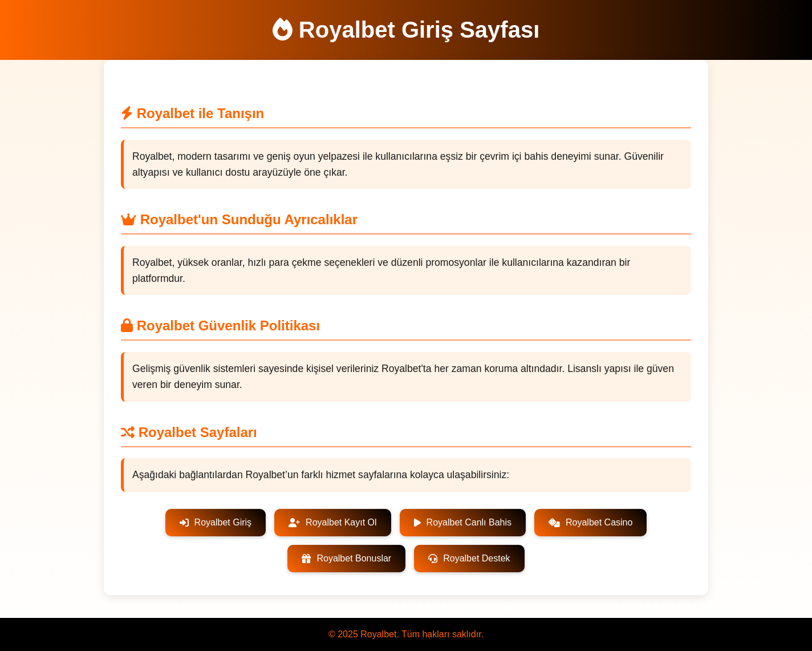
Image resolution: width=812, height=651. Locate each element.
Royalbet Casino (590, 522)
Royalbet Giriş (216, 522)
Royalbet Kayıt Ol (333, 522)
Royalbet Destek (469, 558)
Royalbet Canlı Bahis (463, 522)
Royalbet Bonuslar (346, 558)
